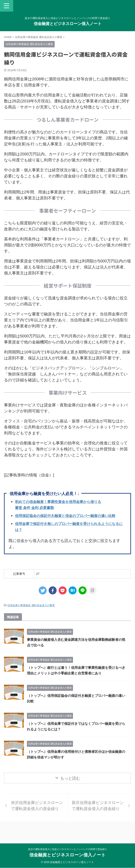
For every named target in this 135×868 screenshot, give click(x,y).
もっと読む (70, 784)
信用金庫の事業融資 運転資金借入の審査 (31, 611)
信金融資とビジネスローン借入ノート (68, 24)
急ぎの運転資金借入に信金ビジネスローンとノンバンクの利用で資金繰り (68, 849)
